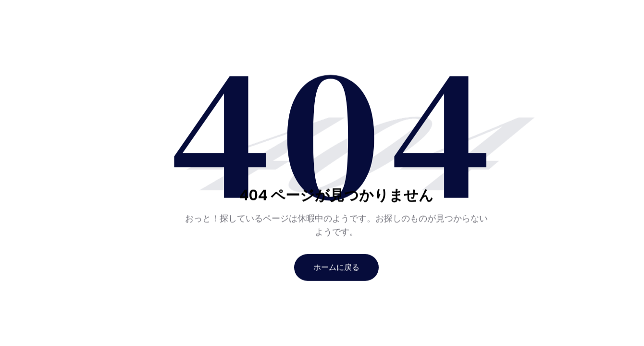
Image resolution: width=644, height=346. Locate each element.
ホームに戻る (336, 267)
